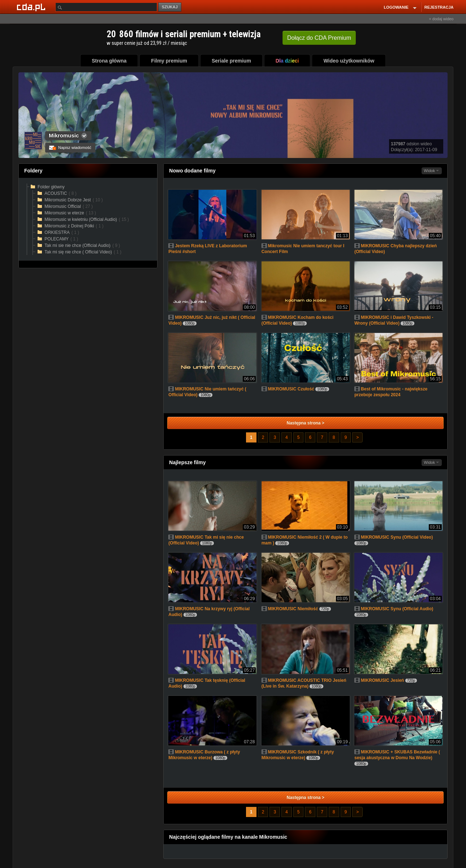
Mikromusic (64, 135)
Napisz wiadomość (70, 147)
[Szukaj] (106, 7)
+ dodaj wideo (441, 19)
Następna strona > (305, 423)
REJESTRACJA (439, 7)
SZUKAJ (170, 7)
